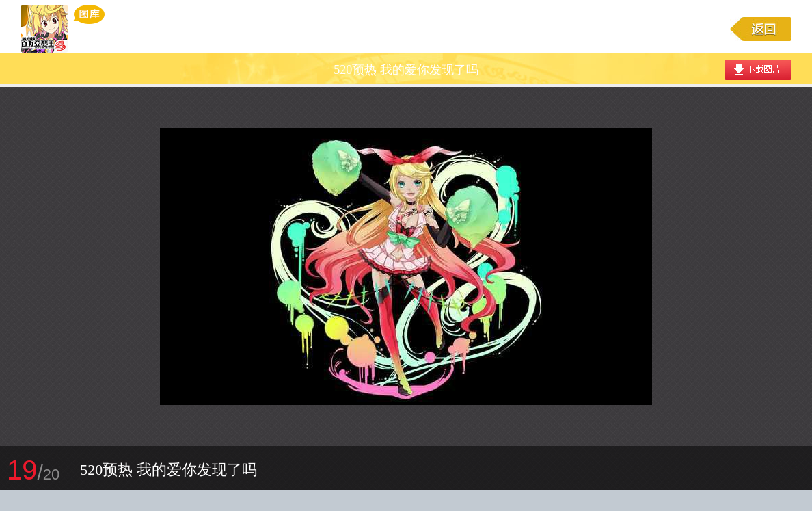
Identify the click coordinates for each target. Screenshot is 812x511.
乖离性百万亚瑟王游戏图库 (63, 29)
